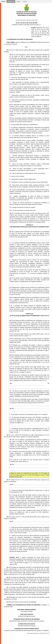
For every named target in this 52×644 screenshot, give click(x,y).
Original (25, 1)
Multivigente (11, 1)
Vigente (18, 1)
